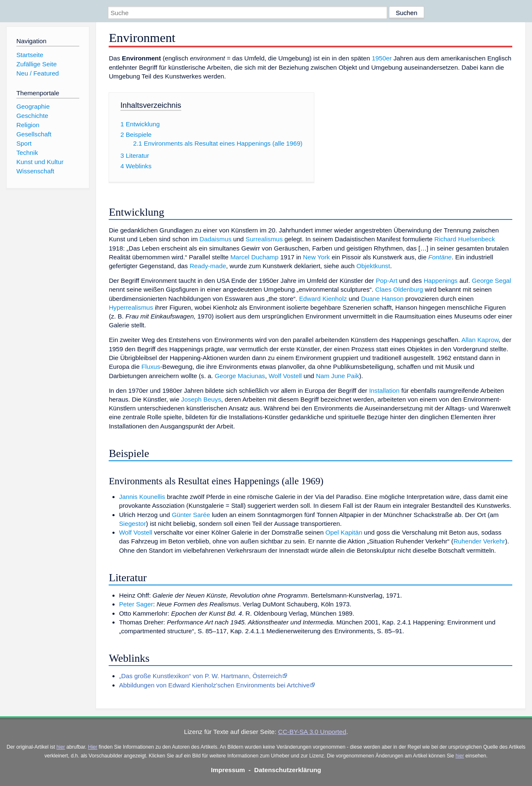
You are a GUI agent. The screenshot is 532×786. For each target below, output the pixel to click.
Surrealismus (264, 239)
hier (61, 747)
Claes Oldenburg (399, 289)
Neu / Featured (38, 73)
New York (316, 257)
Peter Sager (136, 604)
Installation (385, 390)
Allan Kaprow (480, 340)
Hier (93, 747)
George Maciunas (240, 376)
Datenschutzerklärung (288, 770)
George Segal (491, 281)
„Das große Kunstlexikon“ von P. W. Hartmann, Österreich (201, 676)
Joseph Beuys (201, 399)
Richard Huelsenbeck (464, 239)
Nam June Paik (338, 376)
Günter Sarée (191, 515)
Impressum (228, 770)
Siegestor (133, 524)
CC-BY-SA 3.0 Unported (312, 732)
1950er (382, 58)
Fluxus (151, 367)
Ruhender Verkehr (479, 541)
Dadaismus (216, 239)
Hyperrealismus (131, 307)
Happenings (441, 281)
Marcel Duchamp (254, 257)
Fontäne (440, 257)
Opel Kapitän (344, 532)
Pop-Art (387, 281)
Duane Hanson (382, 299)
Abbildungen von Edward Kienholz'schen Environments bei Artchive (215, 685)
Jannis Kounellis (142, 497)
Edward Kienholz (323, 299)
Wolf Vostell (285, 376)
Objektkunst (373, 266)
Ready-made (208, 266)
